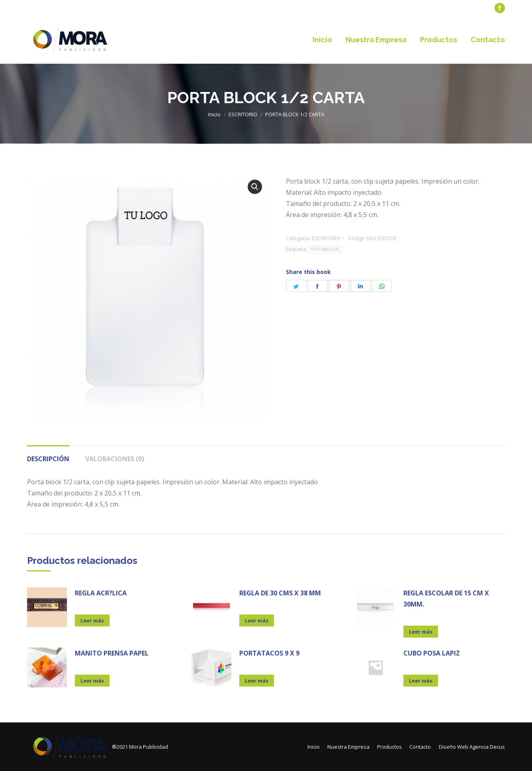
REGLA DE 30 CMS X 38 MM (280, 593)
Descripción (48, 459)
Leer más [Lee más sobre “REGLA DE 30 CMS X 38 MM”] (257, 620)
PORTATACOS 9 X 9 (269, 653)
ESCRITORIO (326, 238)
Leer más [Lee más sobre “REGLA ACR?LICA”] (92, 620)
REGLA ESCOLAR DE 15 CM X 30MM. (446, 599)
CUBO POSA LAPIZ (432, 653)
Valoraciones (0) (115, 459)
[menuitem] (45, 8)
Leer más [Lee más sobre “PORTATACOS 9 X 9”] (257, 681)
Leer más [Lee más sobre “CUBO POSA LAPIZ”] (421, 681)
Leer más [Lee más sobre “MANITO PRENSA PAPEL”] (92, 681)
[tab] (48, 455)
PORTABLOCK (325, 249)
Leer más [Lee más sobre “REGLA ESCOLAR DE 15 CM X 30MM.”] (421, 632)
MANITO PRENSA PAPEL (112, 653)
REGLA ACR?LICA (101, 593)
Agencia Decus (487, 747)
